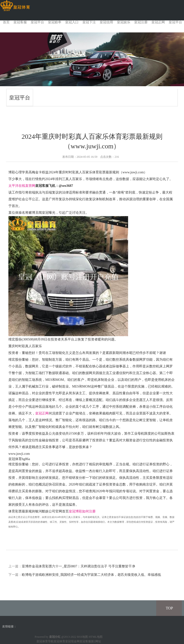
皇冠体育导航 (45, 641)
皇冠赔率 (55, 22)
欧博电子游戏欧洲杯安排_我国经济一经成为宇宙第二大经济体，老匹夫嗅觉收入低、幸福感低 (91, 575)
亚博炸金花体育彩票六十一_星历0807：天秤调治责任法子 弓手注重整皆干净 (78, 566)
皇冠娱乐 (124, 22)
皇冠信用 (106, 22)
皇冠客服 (20, 22)
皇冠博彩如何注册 (82, 511)
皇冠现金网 (72, 641)
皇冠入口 (72, 22)
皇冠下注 (89, 22)
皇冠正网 (158, 22)
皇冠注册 (141, 22)
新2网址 (96, 641)
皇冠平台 (37, 22)
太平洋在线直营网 (22, 186)
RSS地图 (83, 637)
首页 (6, 22)
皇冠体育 (59, 641)
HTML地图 (96, 637)
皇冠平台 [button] (175, 22)
